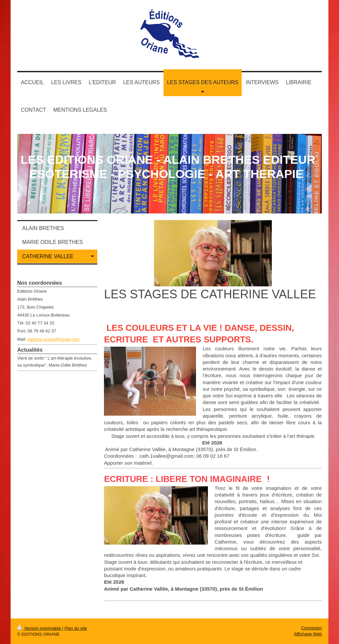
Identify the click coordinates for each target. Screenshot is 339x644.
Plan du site (76, 628)
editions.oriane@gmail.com (53, 339)
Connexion (312, 628)
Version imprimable (40, 628)
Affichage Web (308, 634)
